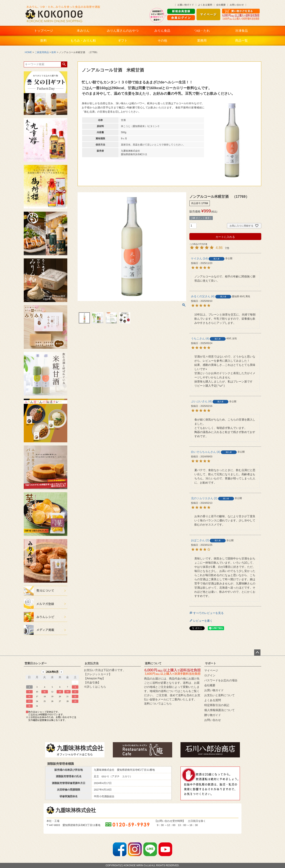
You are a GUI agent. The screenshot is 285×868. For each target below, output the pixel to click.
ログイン (210, 675)
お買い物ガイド (214, 690)
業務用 (202, 41)
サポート (211, 663)
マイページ (211, 670)
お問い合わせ (213, 720)
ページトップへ (257, 653)
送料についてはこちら (158, 704)
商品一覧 (241, 41)
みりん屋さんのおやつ (123, 31)
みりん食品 (162, 31)
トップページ (44, 31)
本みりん (83, 31)
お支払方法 (92, 663)
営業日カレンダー (36, 663)
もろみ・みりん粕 (83, 41)
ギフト (123, 41)
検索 (64, 64)
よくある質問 (213, 700)
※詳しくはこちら (95, 687)
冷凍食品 (241, 31)
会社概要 (210, 685)
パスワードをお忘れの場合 (221, 680)
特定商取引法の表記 (217, 705)
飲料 (44, 41)
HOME (28, 52)
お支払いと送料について (219, 695)
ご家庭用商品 (42, 52)
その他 (162, 41)
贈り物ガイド (213, 715)
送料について (153, 663)
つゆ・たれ (202, 31)
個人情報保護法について (219, 710)
